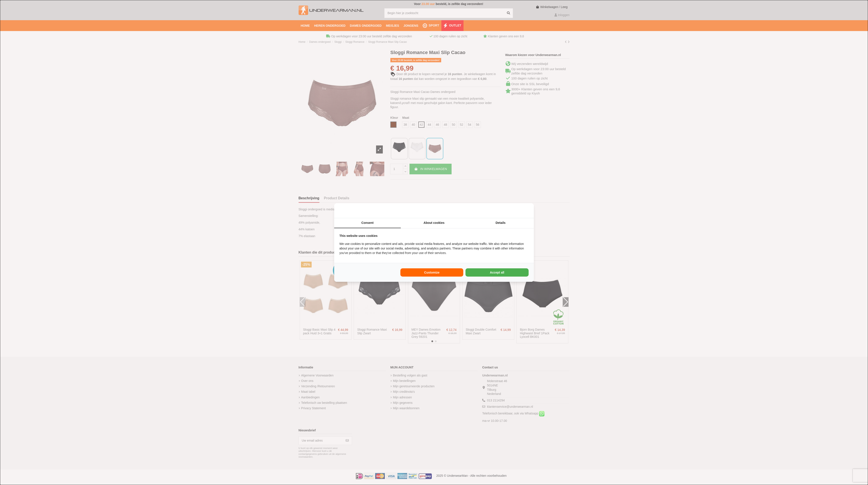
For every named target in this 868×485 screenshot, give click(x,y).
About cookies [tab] (434, 223)
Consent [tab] (367, 223)
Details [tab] (501, 223)
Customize (432, 272)
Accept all (497, 272)
